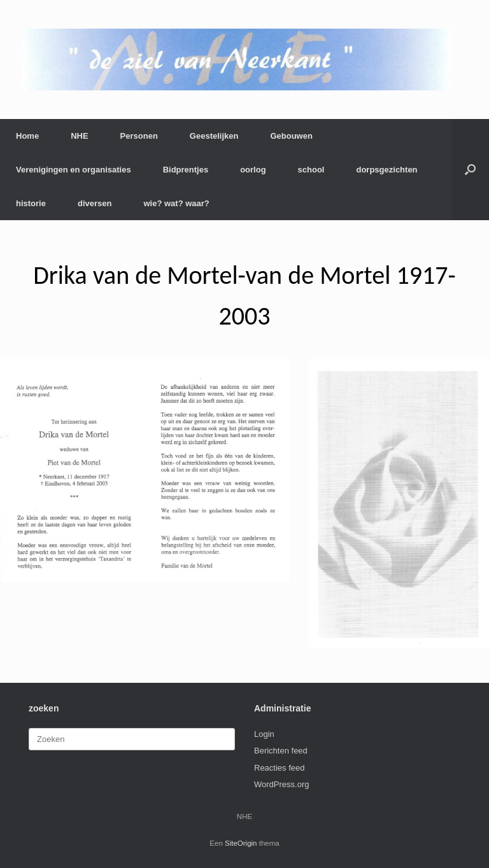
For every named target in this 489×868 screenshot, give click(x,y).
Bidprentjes (186, 170)
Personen (139, 136)
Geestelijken (214, 136)
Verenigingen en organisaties (74, 170)
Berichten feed (281, 751)
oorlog (253, 170)
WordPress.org (281, 784)
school (311, 170)
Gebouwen (291, 136)
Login (264, 734)
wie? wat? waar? (176, 203)
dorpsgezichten (386, 170)
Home (27, 136)
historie (31, 203)
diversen (95, 203)
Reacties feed (280, 768)
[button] (470, 170)
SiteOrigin (241, 843)
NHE (79, 136)
